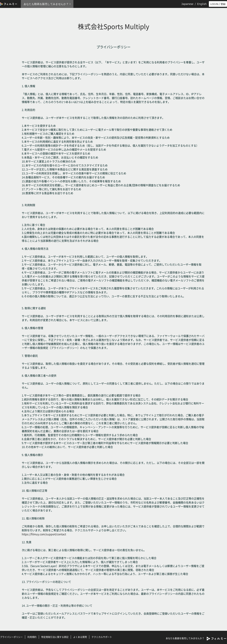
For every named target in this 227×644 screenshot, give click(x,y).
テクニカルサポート (102, 637)
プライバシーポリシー (11, 637)
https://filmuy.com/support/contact (44, 534)
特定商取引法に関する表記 (55, 637)
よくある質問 (80, 637)
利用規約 (32, 637)
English (202, 4)
